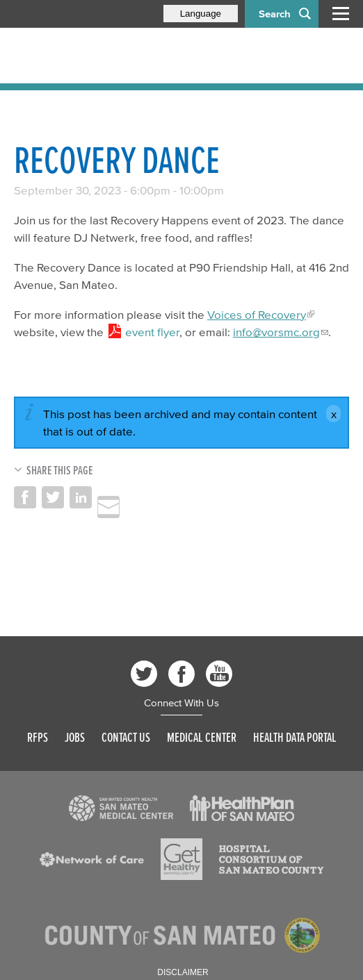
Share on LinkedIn (81, 497)
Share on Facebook (25, 497)
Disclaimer (183, 972)
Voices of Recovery (257, 314)
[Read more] (121, 808)
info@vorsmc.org (276, 332)
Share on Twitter (53, 497)
